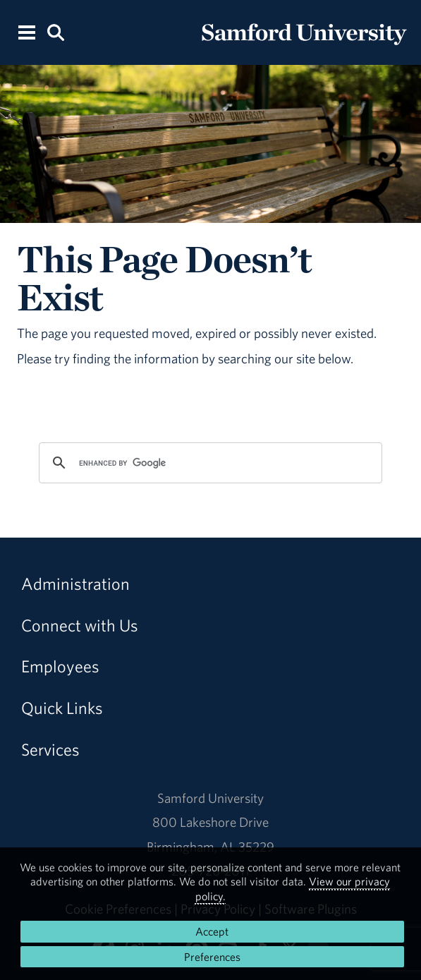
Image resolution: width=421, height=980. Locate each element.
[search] (208, 463)
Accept (212, 931)
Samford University (210, 798)
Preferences (212, 957)
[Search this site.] (56, 31)
